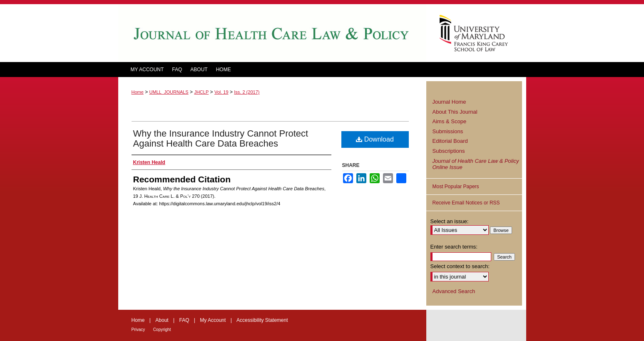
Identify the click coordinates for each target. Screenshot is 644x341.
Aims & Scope (450, 121)
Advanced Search (454, 291)
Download (375, 139)
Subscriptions (449, 151)
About (162, 320)
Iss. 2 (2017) (247, 92)
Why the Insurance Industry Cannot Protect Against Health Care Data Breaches (221, 138)
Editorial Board (450, 141)
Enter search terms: (454, 247)
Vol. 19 (221, 92)
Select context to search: (460, 266)
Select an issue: (450, 221)
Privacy (138, 330)
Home (138, 92)
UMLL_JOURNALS (169, 92)
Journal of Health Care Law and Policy (272, 33)
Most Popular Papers (456, 187)
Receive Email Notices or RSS (466, 203)
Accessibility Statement (262, 320)
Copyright (162, 330)
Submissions (448, 131)
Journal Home (449, 102)
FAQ (184, 320)
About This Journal (455, 112)
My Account (213, 320)
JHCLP (201, 92)
